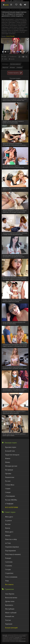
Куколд (8, 528)
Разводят (8, 558)
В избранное (13, 57)
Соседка (8, 569)
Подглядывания (10, 551)
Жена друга (9, 517)
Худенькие (9, 624)
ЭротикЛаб (5, 635)
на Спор (8, 543)
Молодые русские (11, 466)
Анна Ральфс (10, 36)
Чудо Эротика (6, 5)
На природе (9, 470)
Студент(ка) (9, 573)
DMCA (6, 636)
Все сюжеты (9, 584)
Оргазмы (8, 473)
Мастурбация (10, 609)
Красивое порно (11, 447)
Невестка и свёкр (11, 539)
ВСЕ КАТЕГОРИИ (12, 507)
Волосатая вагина (11, 598)
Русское (8, 481)
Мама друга (9, 532)
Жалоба (12, 59)
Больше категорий (11, 628)
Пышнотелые (10, 477)
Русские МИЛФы (11, 500)
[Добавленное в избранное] (16, 5)
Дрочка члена (10, 601)
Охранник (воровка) (12, 547)
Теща (7, 581)
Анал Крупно (10, 594)
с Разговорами (10, 496)
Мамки (8, 462)
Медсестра (5, 67)
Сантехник (9, 562)
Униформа (19, 67)
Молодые (12, 67)
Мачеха (8, 536)
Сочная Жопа (10, 485)
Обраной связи (22, 641)
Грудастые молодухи (12, 455)
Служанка (9, 566)
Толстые (8, 620)
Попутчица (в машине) (13, 554)
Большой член (10, 451)
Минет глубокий (11, 613)
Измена (8, 458)
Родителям (17, 637)
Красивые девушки (15, 64)
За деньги (8, 520)
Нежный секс (10, 616)
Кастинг (8, 524)
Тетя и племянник (11, 577)
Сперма (8, 489)
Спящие (8, 492)
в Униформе (9, 504)
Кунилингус (9, 605)
